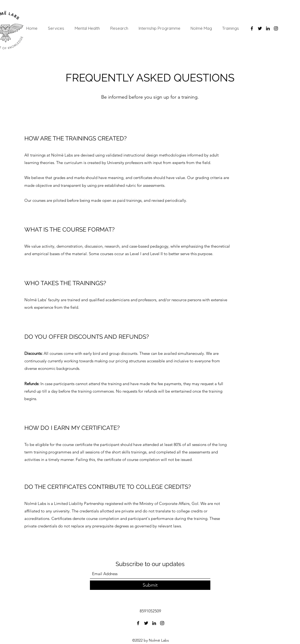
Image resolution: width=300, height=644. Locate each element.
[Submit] (150, 585)
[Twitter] (260, 28)
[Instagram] (276, 28)
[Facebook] (252, 28)
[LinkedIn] (268, 28)
